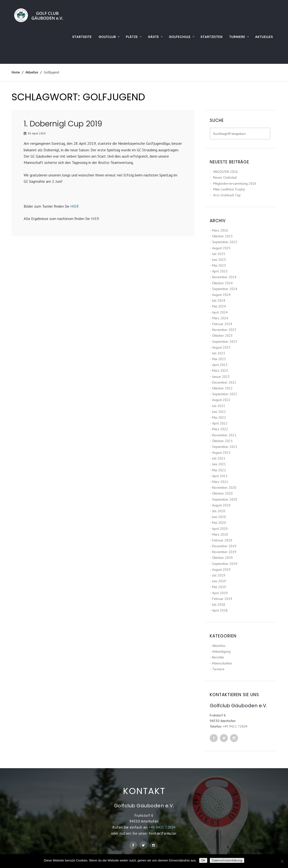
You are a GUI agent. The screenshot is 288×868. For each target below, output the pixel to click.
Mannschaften (222, 663)
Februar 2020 (222, 540)
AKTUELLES (264, 37)
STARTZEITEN (212, 37)
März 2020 (220, 534)
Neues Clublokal (225, 177)
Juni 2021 (219, 464)
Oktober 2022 (222, 388)
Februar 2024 (222, 324)
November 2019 (224, 552)
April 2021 (220, 476)
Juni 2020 (219, 517)
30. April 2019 (37, 133)
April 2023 (220, 365)
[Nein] (282, 861)
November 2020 (224, 488)
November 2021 (224, 435)
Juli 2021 (219, 458)
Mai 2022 (219, 417)
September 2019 (225, 564)
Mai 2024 (219, 306)
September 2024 (225, 289)
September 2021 (225, 447)
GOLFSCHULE (180, 37)
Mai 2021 (219, 470)
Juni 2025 (219, 260)
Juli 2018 (219, 605)
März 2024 (220, 318)
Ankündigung (221, 651)
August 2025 (221, 248)
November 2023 (224, 330)
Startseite (82, 37)
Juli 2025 (219, 254)
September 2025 (225, 242)
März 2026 (220, 230)
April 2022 (220, 423)
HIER (75, 206)
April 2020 (220, 529)
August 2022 (221, 400)
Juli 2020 (219, 511)
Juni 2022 (219, 412)
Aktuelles (219, 646)
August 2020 (221, 505)
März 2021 (220, 482)
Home (16, 72)
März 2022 (220, 429)
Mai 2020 (219, 523)
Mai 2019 (219, 587)
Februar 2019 (222, 599)
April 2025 (220, 271)
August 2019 (221, 569)
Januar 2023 (221, 377)
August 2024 (221, 295)
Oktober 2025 (222, 236)
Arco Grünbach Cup (227, 195)
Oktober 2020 (222, 493)
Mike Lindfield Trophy (229, 189)
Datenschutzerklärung (227, 860)
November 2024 (224, 277)
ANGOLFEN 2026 (225, 172)
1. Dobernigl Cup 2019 (63, 124)
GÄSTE (153, 37)
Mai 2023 (219, 359)
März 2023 (220, 371)
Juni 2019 (219, 581)
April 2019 (220, 593)
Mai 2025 (219, 265)
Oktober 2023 (222, 336)
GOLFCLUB (107, 37)
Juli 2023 (219, 353)
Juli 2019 (219, 575)
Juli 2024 (219, 300)
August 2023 (221, 347)
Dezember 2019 (224, 546)
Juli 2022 (219, 406)
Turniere (218, 669)
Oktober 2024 (222, 283)
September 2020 (225, 499)
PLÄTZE (132, 37)
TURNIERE (237, 37)
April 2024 (220, 312)
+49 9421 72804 (235, 726)
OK (203, 860)
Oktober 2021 (222, 441)
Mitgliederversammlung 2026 (235, 183)
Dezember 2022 (224, 382)
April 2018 (220, 610)
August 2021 (221, 452)
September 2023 (225, 342)
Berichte (218, 657)
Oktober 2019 (222, 558)
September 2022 (225, 394)
